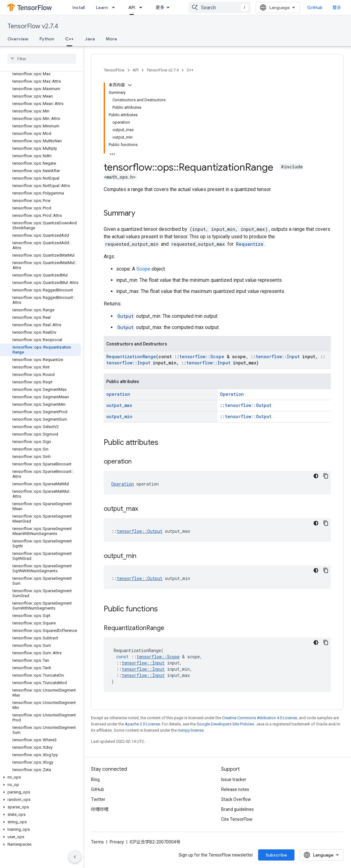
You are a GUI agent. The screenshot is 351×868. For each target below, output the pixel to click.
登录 (337, 7)
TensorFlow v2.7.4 (33, 26)
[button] (41, 777)
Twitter (98, 799)
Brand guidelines (237, 809)
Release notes (235, 789)
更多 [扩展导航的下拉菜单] (160, 7)
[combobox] (220, 7)
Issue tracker (234, 779)
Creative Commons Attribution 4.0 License (260, 718)
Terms (97, 842)
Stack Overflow (236, 799)
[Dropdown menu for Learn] (115, 7)
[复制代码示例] (326, 476)
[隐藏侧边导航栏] (75, 857)
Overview (18, 39)
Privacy (117, 842)
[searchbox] (42, 59)
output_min (119, 416)
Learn (102, 7)
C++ (190, 70)
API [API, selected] (132, 7)
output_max (119, 405)
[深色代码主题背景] (316, 476)
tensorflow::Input (278, 356)
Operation (232, 394)
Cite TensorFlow (237, 819)
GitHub (315, 7)
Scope (143, 269)
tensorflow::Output (248, 405)
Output (125, 316)
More (112, 39)
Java (90, 39)
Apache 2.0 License (142, 724)
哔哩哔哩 (100, 809)
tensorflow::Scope (202, 356)
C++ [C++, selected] (69, 39)
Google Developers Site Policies (225, 724)
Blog (95, 779)
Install (79, 7)
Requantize (250, 244)
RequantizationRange (131, 356)
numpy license (191, 730)
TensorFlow (114, 70)
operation (118, 394)
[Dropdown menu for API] (143, 7)
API (136, 70)
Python (47, 39)
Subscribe (276, 855)
